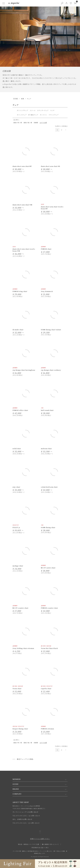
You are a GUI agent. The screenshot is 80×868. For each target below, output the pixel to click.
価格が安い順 (18, 123)
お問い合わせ (34, 816)
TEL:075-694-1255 (20, 816)
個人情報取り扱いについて (50, 844)
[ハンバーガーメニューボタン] (4, 3)
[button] (66, 130)
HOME (16, 99)
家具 (23, 99)
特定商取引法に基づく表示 (40, 848)
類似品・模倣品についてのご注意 (29, 844)
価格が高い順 (28, 123)
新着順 (36, 123)
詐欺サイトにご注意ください (40, 839)
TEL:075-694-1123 (19, 823)
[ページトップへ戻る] (40, 832)
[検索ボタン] (62, 3)
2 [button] (62, 130)
